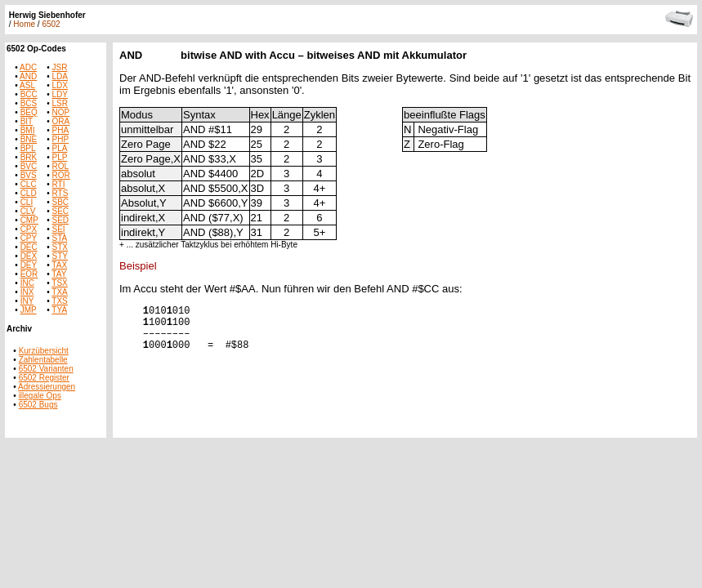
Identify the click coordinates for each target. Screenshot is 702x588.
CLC (29, 184)
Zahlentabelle (43, 360)
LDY (60, 94)
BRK (29, 157)
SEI (59, 229)
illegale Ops (40, 396)
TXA (59, 292)
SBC (61, 202)
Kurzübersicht (44, 351)
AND (28, 76)
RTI (59, 184)
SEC (61, 211)
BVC (29, 166)
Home (24, 24)
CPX (29, 229)
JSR (60, 67)
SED (61, 220)
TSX (59, 283)
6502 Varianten (46, 369)
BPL (28, 148)
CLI (27, 202)
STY (60, 256)
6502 (51, 24)
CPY (29, 238)
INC (27, 283)
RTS (60, 193)
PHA (61, 130)
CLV (28, 211)
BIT (27, 121)
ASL (27, 85)
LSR (60, 103)
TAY (59, 274)
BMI (28, 130)
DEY (29, 265)
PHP (61, 139)
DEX (29, 256)
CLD (29, 193)
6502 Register (44, 378)
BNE (29, 139)
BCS (29, 103)
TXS (59, 301)
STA (60, 238)
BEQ (29, 112)
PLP (60, 157)
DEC (29, 247)
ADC (28, 67)
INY (27, 301)
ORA (61, 121)
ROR (61, 175)
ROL (61, 166)
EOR (29, 274)
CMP (29, 220)
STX (60, 247)
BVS (29, 175)
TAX (59, 265)
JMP (29, 310)
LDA (60, 76)
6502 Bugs (38, 405)
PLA (60, 148)
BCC (29, 94)
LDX (60, 85)
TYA (59, 310)
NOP (61, 112)
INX (27, 292)
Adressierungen (47, 387)
